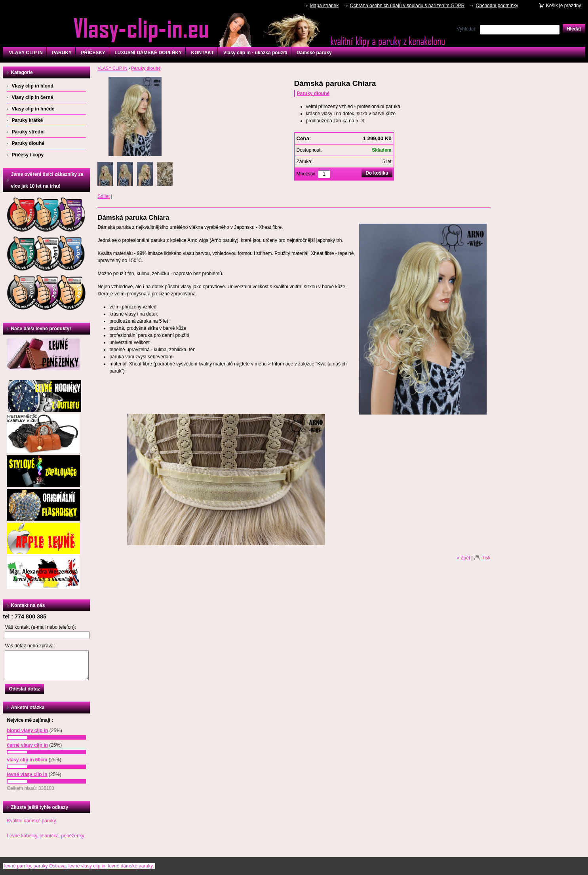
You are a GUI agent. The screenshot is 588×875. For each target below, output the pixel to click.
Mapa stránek (324, 6)
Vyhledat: (467, 29)
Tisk (486, 558)
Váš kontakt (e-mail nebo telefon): (40, 627)
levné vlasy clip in (27, 774)
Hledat (574, 29)
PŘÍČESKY (93, 53)
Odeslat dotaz (24, 689)
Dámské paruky (314, 53)
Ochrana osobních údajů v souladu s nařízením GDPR (407, 6)
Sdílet (104, 196)
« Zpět (463, 558)
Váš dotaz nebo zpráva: (30, 646)
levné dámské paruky (130, 866)
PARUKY (62, 53)
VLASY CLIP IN (26, 53)
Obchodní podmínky (497, 6)
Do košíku (377, 173)
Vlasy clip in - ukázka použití (255, 53)
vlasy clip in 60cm (27, 760)
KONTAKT (203, 53)
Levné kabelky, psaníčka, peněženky (45, 836)
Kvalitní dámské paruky (31, 821)
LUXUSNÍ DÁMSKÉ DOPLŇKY (148, 53)
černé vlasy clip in (27, 745)
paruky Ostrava (50, 866)
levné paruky (18, 866)
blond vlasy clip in (27, 730)
